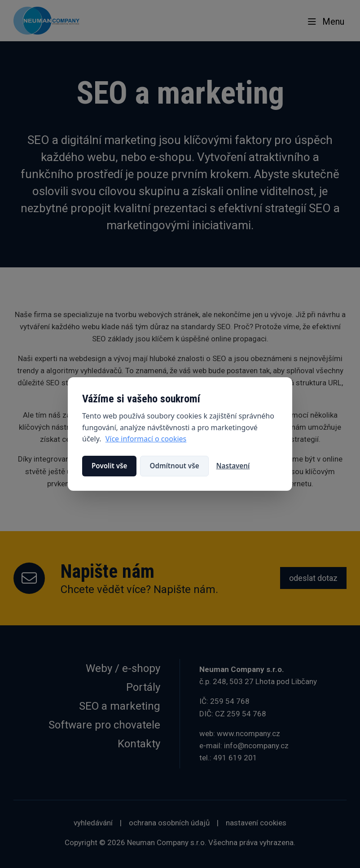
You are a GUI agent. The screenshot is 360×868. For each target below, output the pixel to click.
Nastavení (233, 466)
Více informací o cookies (146, 439)
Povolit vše (109, 466)
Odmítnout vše (174, 466)
